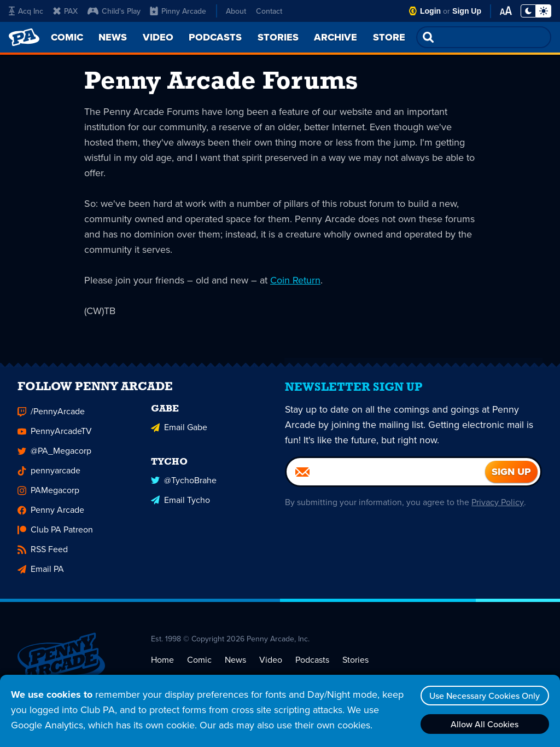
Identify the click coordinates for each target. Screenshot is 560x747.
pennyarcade (49, 478)
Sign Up (467, 11)
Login (430, 11)
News (235, 667)
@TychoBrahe (184, 487)
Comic (199, 667)
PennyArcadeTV (55, 439)
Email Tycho (180, 506)
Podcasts (312, 667)
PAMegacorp (48, 498)
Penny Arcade (51, 517)
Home (162, 667)
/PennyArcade (51, 419)
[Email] (386, 479)
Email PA (41, 577)
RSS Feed (43, 557)
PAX (65, 11)
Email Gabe (179, 434)
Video (271, 667)
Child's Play (114, 11)
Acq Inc (26, 11)
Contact (269, 11)
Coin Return (295, 281)
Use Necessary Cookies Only (484, 696)
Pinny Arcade (178, 11)
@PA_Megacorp (54, 458)
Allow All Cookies (484, 724)
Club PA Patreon (55, 537)
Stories (355, 667)
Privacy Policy (497, 510)
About (236, 11)
